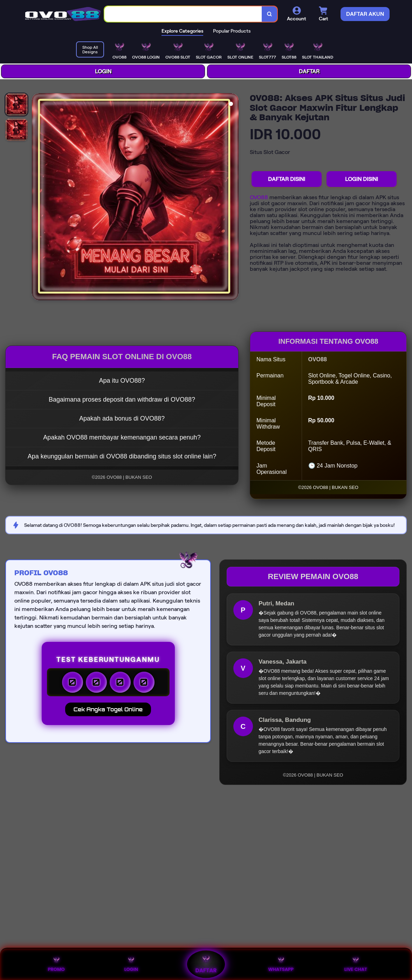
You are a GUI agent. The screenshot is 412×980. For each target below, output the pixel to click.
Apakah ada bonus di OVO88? (122, 418)
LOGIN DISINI (362, 179)
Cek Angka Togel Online (108, 709)
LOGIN (103, 71)
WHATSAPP (281, 964)
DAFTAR (309, 71)
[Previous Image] (37, 198)
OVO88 (259, 197)
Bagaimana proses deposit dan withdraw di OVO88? (122, 400)
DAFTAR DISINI (287, 179)
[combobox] (183, 14)
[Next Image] (233, 198)
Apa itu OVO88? (122, 381)
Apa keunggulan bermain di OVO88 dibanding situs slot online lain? (122, 456)
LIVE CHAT (356, 964)
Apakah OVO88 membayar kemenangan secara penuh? (122, 437)
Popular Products (232, 31)
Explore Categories (182, 31)
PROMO (56, 964)
